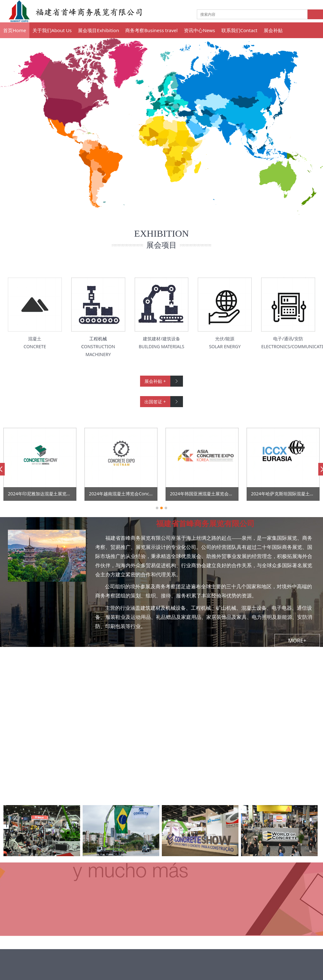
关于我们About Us (52, 30)
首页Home (15, 30)
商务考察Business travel (151, 30)
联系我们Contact (239, 30)
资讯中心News (200, 30)
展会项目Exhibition (98, 30)
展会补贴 (273, 30)
